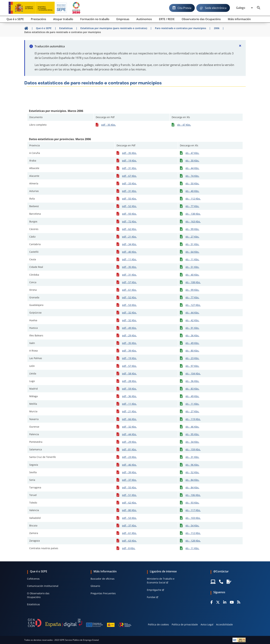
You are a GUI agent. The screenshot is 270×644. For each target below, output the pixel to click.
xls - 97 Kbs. (192, 366)
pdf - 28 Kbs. (129, 381)
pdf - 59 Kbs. (129, 389)
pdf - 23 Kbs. (129, 457)
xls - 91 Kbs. (192, 328)
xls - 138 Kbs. (193, 214)
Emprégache (154, 590)
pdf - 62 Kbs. (129, 229)
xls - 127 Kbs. (193, 305)
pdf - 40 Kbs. (129, 252)
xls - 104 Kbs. (193, 373)
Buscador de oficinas (103, 579)
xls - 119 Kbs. (193, 419)
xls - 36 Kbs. (192, 335)
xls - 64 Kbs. (192, 252)
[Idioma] (244, 8)
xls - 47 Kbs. (184, 125)
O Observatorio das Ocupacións (38, 595)
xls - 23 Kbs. (192, 358)
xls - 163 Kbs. (193, 221)
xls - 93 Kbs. (192, 503)
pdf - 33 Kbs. (129, 183)
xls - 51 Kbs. (192, 244)
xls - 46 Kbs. (192, 427)
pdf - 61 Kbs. (129, 290)
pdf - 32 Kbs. (129, 313)
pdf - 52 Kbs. (129, 206)
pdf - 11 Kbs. (129, 259)
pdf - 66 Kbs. (129, 419)
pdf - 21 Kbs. (129, 237)
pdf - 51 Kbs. (129, 495)
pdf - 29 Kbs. (129, 335)
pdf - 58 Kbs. (129, 373)
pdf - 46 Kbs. (129, 465)
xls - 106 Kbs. (193, 495)
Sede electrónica (216, 8)
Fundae (151, 597)
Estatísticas (33, 604)
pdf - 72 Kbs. (129, 221)
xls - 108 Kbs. (193, 282)
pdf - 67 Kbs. (129, 176)
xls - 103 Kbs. (193, 518)
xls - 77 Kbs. (192, 206)
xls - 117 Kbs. (193, 510)
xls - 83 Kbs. (192, 389)
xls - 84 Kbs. (192, 480)
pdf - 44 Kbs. (129, 434)
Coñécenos (33, 579)
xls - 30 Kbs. (192, 161)
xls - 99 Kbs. (192, 229)
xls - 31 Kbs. (192, 457)
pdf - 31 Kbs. (129, 168)
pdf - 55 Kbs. (129, 199)
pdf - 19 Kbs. (129, 161)
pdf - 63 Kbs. (129, 541)
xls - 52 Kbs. (192, 472)
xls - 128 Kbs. (193, 541)
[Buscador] (259, 8)
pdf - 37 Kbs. (129, 480)
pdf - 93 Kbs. (129, 214)
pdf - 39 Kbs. (129, 351)
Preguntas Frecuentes (103, 593)
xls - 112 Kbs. (193, 199)
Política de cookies (158, 624)
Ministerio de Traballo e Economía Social (161, 581)
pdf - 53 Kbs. (129, 305)
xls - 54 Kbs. (192, 525)
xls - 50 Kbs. (192, 183)
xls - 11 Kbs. (192, 259)
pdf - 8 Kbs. (129, 548)
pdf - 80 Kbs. (129, 510)
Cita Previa (184, 8)
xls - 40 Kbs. (192, 191)
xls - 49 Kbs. (192, 343)
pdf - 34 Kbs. (129, 244)
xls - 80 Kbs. (192, 351)
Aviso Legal (207, 624)
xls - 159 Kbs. (193, 449)
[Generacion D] (80, 623)
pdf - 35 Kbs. (109, 125)
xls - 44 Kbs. (192, 168)
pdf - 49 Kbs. (129, 328)
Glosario (95, 586)
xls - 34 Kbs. (192, 442)
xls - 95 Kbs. (192, 434)
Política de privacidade (185, 624)
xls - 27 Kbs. (192, 237)
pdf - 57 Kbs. (129, 282)
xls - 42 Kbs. (192, 320)
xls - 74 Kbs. (192, 176)
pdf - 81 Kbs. (129, 449)
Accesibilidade (224, 624)
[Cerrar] (240, 46)
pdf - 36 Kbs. (129, 396)
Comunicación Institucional (43, 586)
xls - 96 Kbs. (192, 465)
